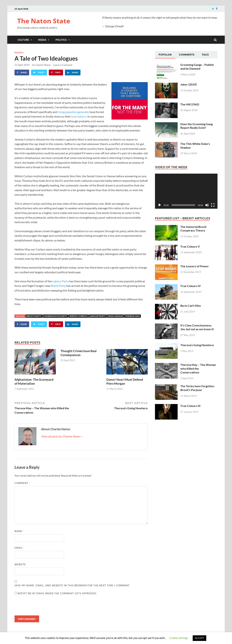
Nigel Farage (115, 316)
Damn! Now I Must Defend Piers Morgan (125, 381)
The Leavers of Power (195, 266)
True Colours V (190, 246)
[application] (186, 191)
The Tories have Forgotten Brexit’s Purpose (197, 388)
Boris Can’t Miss (191, 306)
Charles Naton (43, 65)
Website (20, 564)
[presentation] (42, 607)
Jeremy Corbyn (78, 316)
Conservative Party (55, 316)
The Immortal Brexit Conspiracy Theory (193, 229)
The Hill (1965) (190, 104)
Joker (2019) (188, 84)
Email (19, 548)
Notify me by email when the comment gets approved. (56, 593)
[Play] (160, 205)
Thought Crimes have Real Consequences (79, 353)
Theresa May (132, 316)
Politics (61, 40)
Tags (205, 54)
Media (42, 40)
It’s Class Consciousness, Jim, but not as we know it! (197, 327)
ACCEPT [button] (199, 638)
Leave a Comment (63, 65)
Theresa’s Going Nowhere (197, 345)
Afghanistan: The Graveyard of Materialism (34, 381)
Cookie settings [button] (179, 638)
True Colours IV (190, 286)
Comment (22, 483)
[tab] (165, 55)
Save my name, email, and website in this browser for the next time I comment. (72, 585)
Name (19, 531)
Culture (23, 40)
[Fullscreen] (213, 205)
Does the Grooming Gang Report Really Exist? (196, 126)
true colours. (79, 116)
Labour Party (61, 281)
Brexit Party (58, 286)
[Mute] (207, 205)
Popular (165, 54)
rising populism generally (73, 112)
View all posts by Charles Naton (62, 436)
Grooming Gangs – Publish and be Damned (197, 67)
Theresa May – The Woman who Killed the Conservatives (198, 368)
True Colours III (190, 406)
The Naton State (44, 21)
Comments (187, 54)
